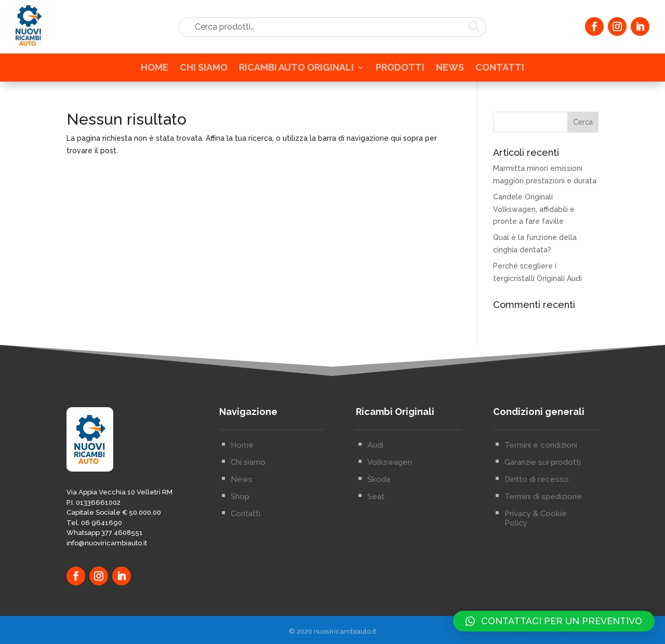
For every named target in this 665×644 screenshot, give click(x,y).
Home (242, 461)
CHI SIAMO (204, 70)
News (242, 495)
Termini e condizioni (541, 461)
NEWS (450, 70)
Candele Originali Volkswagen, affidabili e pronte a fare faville (534, 209)
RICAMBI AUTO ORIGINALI (296, 70)
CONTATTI (500, 70)
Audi (375, 461)
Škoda (379, 495)
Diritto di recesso (537, 495)
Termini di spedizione (543, 512)
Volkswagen (390, 478)
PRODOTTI (400, 70)
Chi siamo (248, 478)
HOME (155, 70)
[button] (554, 621)
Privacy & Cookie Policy (536, 534)
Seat (376, 512)
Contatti (245, 529)
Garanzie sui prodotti (543, 478)
